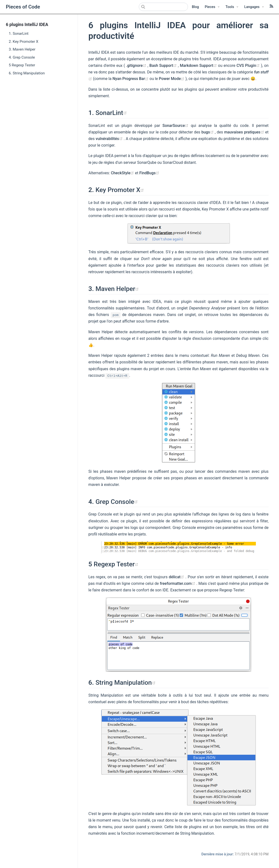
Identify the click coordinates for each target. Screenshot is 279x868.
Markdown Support (199, 66)
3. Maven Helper (22, 49)
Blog (195, 7)
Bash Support (164, 66)
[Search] (163, 7)
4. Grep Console (22, 57)
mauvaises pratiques (245, 132)
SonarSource (177, 126)
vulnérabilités (110, 139)
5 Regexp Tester (22, 65)
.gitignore (137, 66)
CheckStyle (123, 173)
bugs (208, 132)
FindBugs (149, 173)
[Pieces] (212, 7)
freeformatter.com (178, 583)
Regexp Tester (116, 564)
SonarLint (111, 113)
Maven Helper (117, 289)
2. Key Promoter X (23, 42)
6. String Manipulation (27, 73)
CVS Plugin (249, 66)
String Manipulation (125, 683)
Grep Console (117, 502)
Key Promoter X (120, 190)
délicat (177, 577)
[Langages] (254, 7)
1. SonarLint (19, 34)
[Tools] (232, 7)
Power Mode (172, 79)
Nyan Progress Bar (131, 79)
